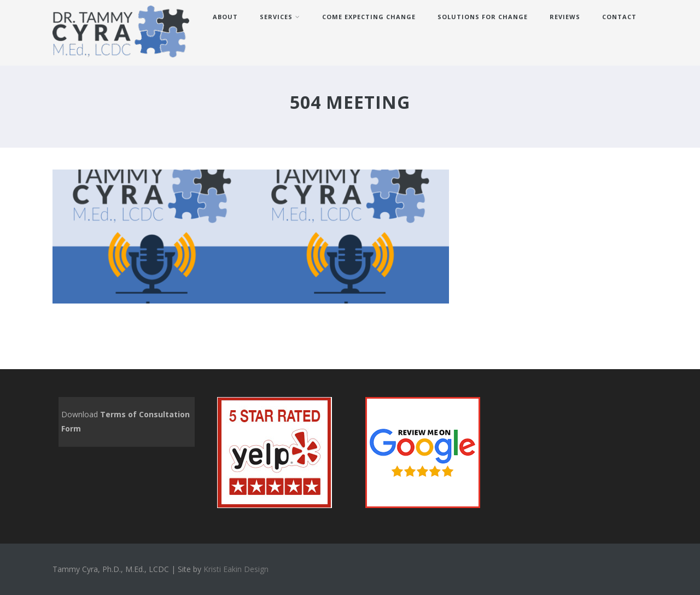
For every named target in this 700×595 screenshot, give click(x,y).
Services (280, 17)
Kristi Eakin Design (236, 569)
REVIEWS (565, 17)
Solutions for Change (483, 17)
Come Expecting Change (369, 17)
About (225, 17)
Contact (619, 17)
